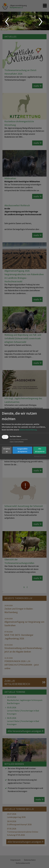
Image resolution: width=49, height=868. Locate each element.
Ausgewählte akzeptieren (22, 450)
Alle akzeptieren (40, 450)
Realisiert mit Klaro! (40, 456)
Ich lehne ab (7, 450)
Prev (7, 22)
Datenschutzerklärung (28, 430)
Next (41, 22)
